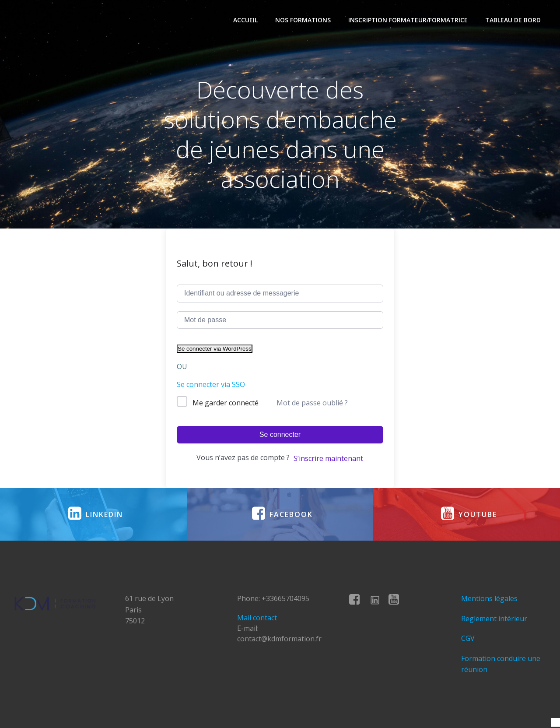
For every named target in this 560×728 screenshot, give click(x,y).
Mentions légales (489, 598)
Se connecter (280, 434)
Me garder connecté (226, 403)
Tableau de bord (513, 20)
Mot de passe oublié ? (312, 403)
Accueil (245, 20)
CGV (468, 638)
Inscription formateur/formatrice (408, 20)
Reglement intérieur (494, 619)
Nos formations (303, 20)
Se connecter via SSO (211, 384)
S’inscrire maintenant (328, 458)
